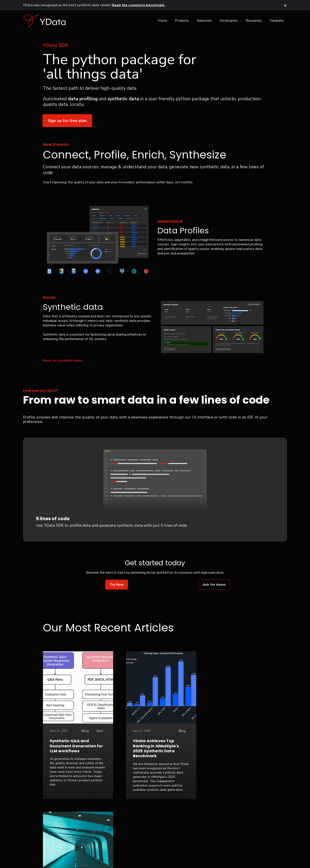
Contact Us (122, 854)
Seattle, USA (247, 854)
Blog (81, 731)
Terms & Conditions (181, 854)
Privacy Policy (148, 854)
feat (96, 731)
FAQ (207, 854)
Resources (254, 21)
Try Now (117, 585)
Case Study (248, 731)
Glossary (223, 854)
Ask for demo (214, 585)
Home (163, 21)
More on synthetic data (63, 360)
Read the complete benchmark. (139, 5)
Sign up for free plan (67, 121)
